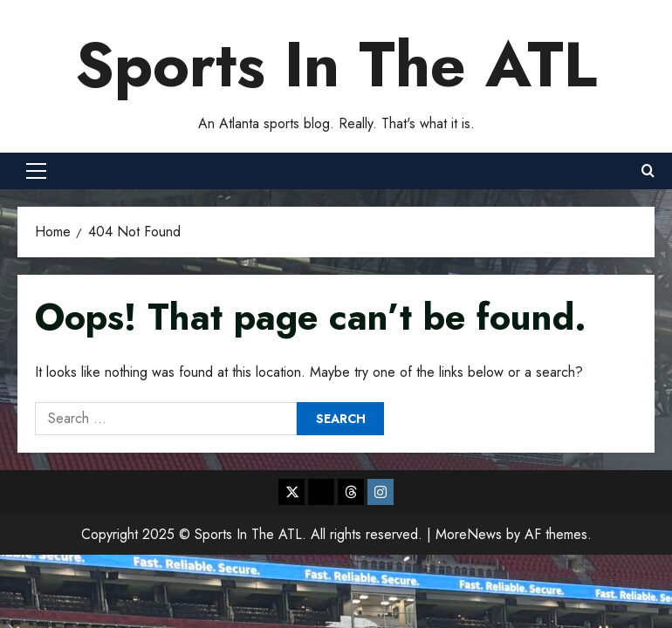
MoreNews (469, 534)
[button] (36, 171)
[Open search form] (648, 171)
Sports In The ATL (336, 65)
